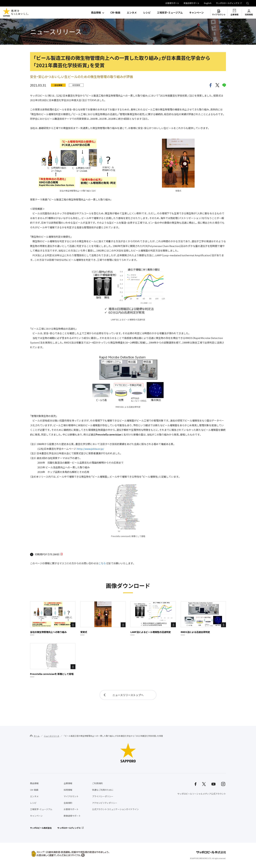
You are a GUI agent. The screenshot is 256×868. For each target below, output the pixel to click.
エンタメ (132, 13)
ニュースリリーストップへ (128, 695)
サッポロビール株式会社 (41, 828)
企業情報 (234, 15)
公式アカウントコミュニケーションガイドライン (115, 809)
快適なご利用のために (103, 790)
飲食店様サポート (192, 3)
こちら (102, 563)
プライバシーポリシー (103, 796)
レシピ (147, 13)
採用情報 (249, 15)
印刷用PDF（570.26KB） (47, 554)
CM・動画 (115, 13)
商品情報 (96, 13)
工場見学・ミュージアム (170, 13)
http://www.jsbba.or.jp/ (91, 449)
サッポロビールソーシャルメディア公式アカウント (202, 794)
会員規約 (68, 803)
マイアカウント (219, 15)
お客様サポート (172, 3)
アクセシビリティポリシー (105, 803)
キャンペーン (196, 13)
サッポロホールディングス (228, 3)
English (208, 3)
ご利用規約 (97, 783)
